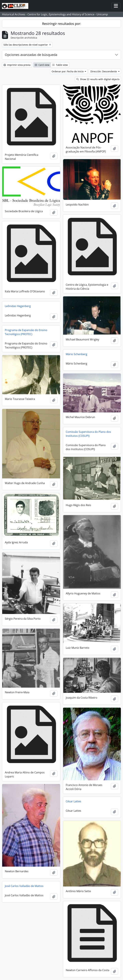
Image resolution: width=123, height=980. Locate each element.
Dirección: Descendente (104, 71)
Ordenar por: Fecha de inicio (68, 71)
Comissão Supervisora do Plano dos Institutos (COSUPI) (88, 434)
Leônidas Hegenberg (18, 306)
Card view (42, 65)
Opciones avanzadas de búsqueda (31, 55)
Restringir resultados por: (62, 24)
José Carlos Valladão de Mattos (24, 886)
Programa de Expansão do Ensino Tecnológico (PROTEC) (26, 332)
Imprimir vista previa (17, 65)
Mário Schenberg (76, 354)
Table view (60, 65)
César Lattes (73, 801)
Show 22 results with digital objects (98, 79)
